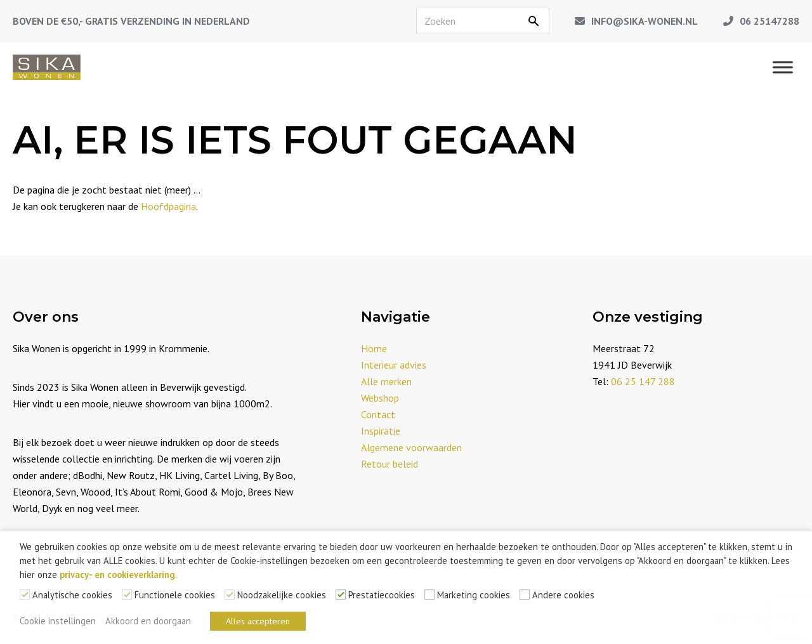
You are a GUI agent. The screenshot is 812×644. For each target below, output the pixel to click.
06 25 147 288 (643, 381)
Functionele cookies (175, 595)
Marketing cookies (474, 595)
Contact (378, 414)
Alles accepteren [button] (258, 621)
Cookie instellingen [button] (58, 621)
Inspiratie (381, 431)
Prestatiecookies (382, 595)
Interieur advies (394, 365)
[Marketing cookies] (429, 595)
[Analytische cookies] (25, 595)
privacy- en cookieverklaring (117, 575)
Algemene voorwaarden (411, 447)
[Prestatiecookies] (341, 595)
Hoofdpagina (168, 206)
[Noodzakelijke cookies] (230, 595)
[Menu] (783, 67)
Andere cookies (563, 595)
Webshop (380, 398)
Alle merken (386, 381)
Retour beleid (390, 464)
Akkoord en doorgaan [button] (148, 621)
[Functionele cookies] (127, 595)
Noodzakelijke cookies (282, 595)
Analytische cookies (72, 595)
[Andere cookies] (525, 595)
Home (374, 348)
